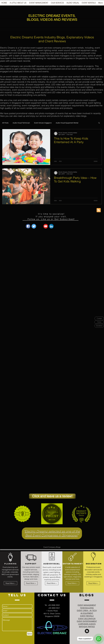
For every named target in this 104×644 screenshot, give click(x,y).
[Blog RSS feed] (99, 210)
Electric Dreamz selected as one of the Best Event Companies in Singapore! (52, 533)
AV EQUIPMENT (87, 613)
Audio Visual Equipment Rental (67, 123)
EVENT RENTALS (87, 616)
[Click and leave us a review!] (52, 496)
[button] (39, 3)
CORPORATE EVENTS (87, 624)
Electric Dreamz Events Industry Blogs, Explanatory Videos (52, 37)
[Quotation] (99, 326)
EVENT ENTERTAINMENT (87, 621)
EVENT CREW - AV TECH (87, 610)
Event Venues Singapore (43, 123)
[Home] (99, 322)
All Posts (5, 123)
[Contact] (99, 318)
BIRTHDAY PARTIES (87, 627)
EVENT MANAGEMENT (87, 605)
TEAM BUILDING (87, 608)
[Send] (30, 634)
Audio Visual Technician (21, 123)
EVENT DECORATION (87, 619)
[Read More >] (10, 583)
